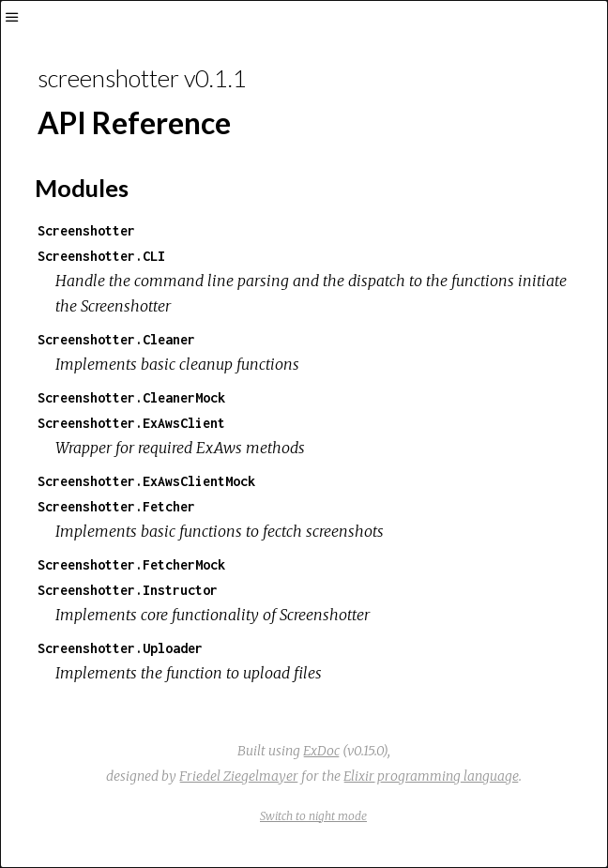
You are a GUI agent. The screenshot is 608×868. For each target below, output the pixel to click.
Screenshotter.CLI (101, 256)
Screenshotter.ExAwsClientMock (146, 481)
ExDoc (321, 751)
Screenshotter (86, 230)
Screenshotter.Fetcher (116, 506)
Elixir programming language (431, 776)
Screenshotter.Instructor (128, 590)
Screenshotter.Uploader (120, 648)
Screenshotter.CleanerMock (131, 397)
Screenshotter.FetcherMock (131, 564)
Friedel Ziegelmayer (239, 776)
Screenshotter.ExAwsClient (131, 423)
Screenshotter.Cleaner (116, 339)
